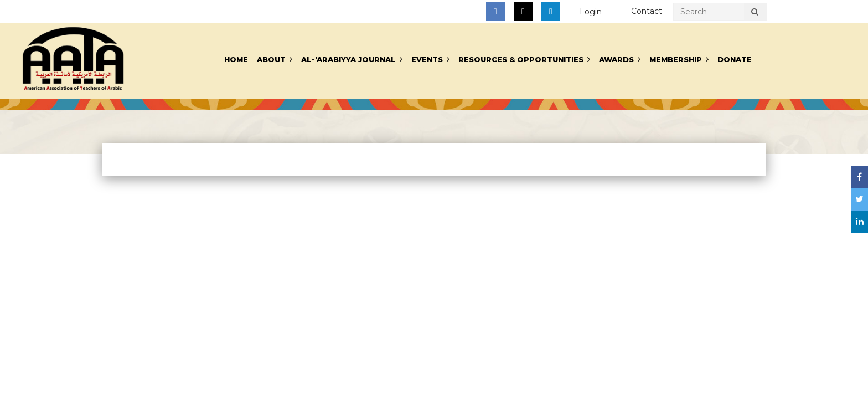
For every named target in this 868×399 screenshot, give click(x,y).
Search (755, 13)
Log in (591, 12)
